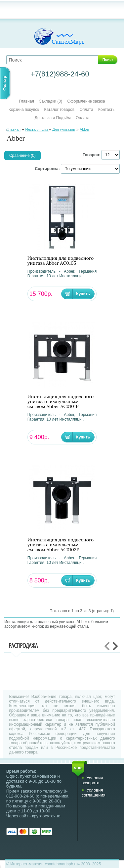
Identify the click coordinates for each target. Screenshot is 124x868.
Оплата (86, 110)
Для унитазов (63, 129)
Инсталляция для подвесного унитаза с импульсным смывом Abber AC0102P (61, 545)
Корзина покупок (24, 110)
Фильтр (5, 83)
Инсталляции (37, 129)
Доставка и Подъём (53, 118)
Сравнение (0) (22, 156)
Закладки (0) (51, 101)
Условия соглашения (93, 793)
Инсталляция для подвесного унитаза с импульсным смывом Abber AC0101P (61, 402)
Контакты (107, 110)
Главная (26, 101)
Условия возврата (92, 780)
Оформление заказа (86, 101)
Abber (84, 129)
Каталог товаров (59, 110)
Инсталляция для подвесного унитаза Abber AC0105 (61, 261)
